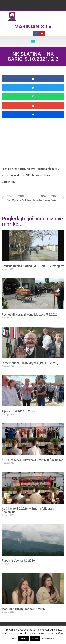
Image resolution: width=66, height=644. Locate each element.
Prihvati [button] (23, 639)
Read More (48, 639)
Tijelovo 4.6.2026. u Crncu (19, 411)
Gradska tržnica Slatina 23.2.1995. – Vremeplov (33, 266)
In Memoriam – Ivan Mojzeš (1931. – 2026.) (30, 363)
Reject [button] (35, 639)
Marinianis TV (33, 27)
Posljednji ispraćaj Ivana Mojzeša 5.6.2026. (30, 314)
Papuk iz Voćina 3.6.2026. (19, 560)
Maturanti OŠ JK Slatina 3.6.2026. (24, 609)
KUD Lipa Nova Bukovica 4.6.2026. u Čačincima (33, 460)
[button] (33, 42)
